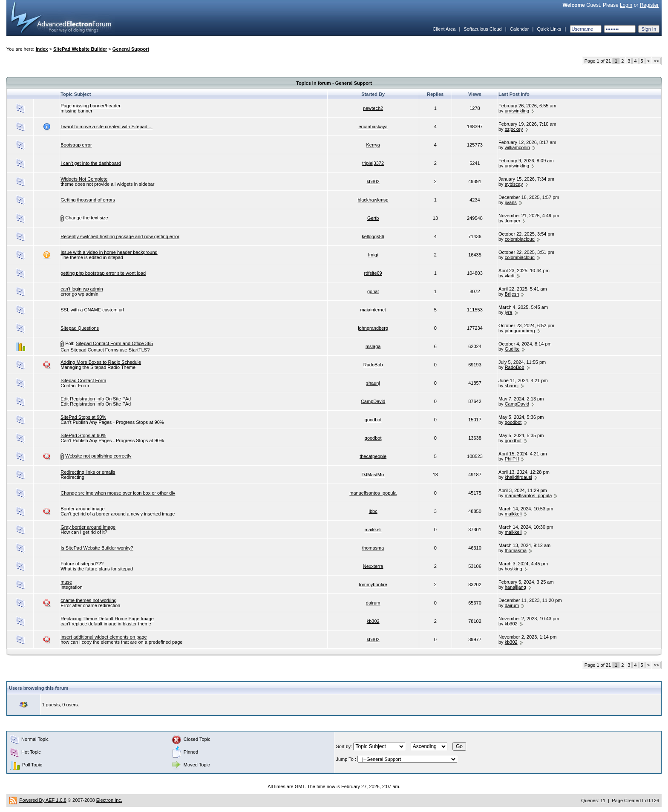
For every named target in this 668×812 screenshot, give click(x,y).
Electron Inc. (109, 800)
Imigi (373, 255)
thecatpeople (373, 456)
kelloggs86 (373, 236)
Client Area (444, 29)
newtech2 (373, 108)
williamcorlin (517, 147)
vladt (510, 276)
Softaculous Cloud (482, 29)
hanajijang (515, 587)
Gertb (373, 218)
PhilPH (512, 459)
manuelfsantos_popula (373, 493)
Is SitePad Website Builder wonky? (97, 548)
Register (649, 5)
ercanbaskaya (373, 127)
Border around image (82, 509)
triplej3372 (373, 163)
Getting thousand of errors (88, 200)
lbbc (373, 511)
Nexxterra (373, 566)
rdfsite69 (373, 273)
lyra (509, 312)
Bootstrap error (76, 145)
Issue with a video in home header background (109, 252)
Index (42, 49)
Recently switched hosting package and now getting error (120, 236)
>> (656, 61)
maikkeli (513, 514)
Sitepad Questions (80, 328)
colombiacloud (520, 239)
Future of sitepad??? (82, 564)
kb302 (373, 181)
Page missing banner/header (91, 106)
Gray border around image (88, 527)
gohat (373, 291)
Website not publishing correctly (98, 456)
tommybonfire (373, 585)
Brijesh (512, 294)
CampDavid (373, 401)
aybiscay (514, 184)
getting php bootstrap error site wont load (103, 273)
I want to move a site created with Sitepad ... (107, 127)
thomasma (373, 548)
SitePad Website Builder (80, 49)
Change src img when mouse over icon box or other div (118, 493)
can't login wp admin (82, 289)
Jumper (513, 221)
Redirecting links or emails (88, 472)
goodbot (373, 420)
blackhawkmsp (373, 200)
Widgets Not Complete (84, 179)
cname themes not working (88, 600)
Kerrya (373, 145)
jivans (511, 202)
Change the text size (86, 218)
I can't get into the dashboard (91, 163)
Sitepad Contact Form (83, 380)
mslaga (373, 346)
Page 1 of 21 (598, 61)
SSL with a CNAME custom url (92, 310)
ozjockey (514, 129)
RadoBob (373, 365)
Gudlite (512, 349)
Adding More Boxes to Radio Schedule (101, 362)
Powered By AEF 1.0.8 (43, 800)
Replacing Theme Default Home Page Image (107, 619)
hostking (514, 569)
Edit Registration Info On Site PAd (96, 399)
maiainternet (373, 310)
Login (626, 5)
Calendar (520, 29)
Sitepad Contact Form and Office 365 (114, 343)
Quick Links (549, 29)
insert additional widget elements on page (104, 637)
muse (66, 582)
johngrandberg (373, 328)
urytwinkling (517, 111)
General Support (131, 49)
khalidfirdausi (518, 477)
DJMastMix (373, 475)
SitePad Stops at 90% (83, 417)
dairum (373, 603)
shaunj (373, 383)
